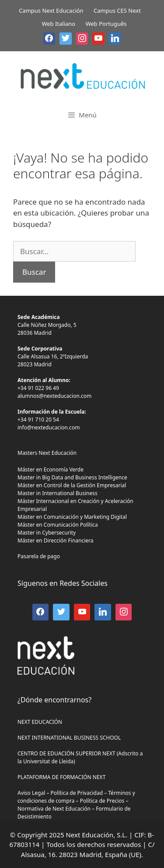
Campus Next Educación (51, 11)
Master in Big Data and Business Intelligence (72, 477)
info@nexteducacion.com (49, 427)
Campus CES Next (117, 11)
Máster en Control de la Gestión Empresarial (72, 485)
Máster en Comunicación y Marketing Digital (72, 517)
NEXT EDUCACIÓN (40, 722)
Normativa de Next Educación (54, 809)
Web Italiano (58, 24)
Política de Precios (102, 801)
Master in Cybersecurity (47, 533)
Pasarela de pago (39, 556)
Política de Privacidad (77, 793)
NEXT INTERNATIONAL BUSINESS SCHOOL (69, 738)
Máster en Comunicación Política (58, 525)
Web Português (106, 24)
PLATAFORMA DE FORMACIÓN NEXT (61, 777)
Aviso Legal (31, 793)
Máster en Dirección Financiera (56, 540)
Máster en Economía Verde (51, 469)
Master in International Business (58, 493)
